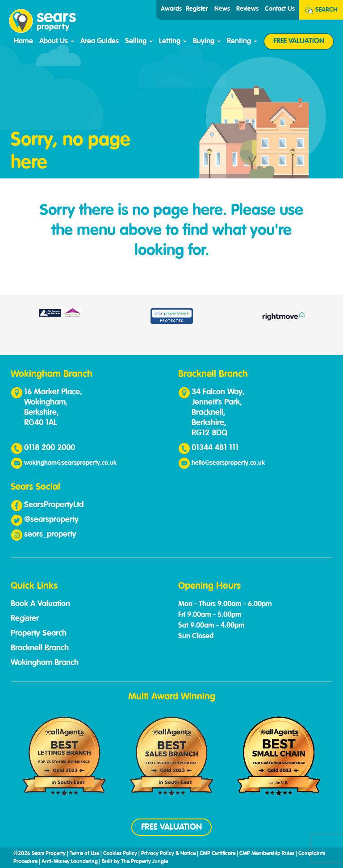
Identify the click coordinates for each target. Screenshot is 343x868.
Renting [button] (242, 41)
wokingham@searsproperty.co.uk (70, 463)
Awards (171, 9)
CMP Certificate (218, 854)
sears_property (50, 534)
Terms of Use (84, 854)
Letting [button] (173, 41)
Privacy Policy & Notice (168, 854)
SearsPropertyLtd (54, 505)
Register (197, 9)
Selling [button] (139, 41)
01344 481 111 (215, 448)
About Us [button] (57, 41)
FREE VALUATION (299, 41)
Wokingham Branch (45, 663)
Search (321, 10)
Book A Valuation (40, 604)
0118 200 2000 (50, 448)
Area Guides (100, 41)
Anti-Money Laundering (70, 862)
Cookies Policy (120, 854)
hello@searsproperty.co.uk (228, 463)
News (222, 9)
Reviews (247, 9)
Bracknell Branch (40, 648)
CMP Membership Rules (267, 854)
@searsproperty (51, 520)
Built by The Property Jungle (135, 862)
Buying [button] (207, 41)
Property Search (39, 633)
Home (23, 41)
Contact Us (280, 9)
